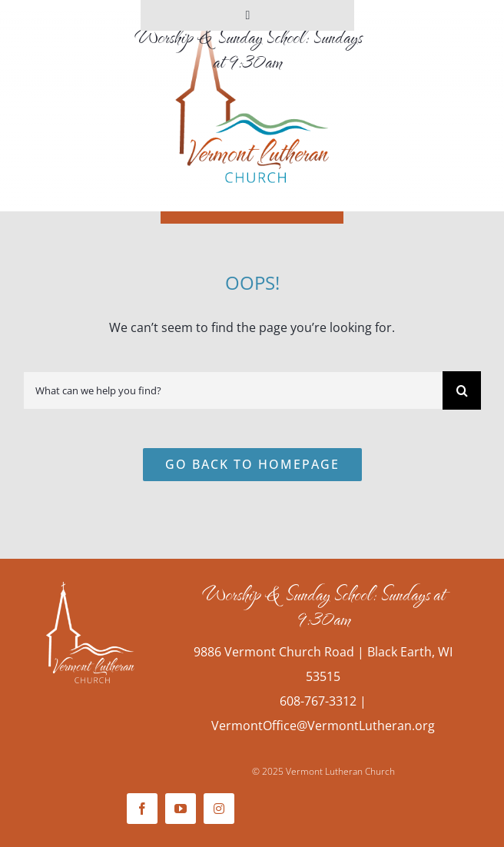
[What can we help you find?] (233, 390)
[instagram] (219, 809)
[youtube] (181, 809)
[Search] (462, 390)
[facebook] (142, 809)
